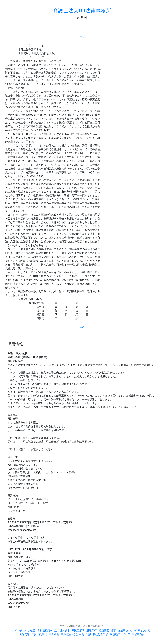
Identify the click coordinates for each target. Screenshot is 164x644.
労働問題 (25, 634)
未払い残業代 (39, 634)
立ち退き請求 (62, 630)
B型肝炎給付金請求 (97, 634)
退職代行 (92, 630)
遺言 (113, 630)
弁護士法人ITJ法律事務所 (82, 11)
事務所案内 (138, 634)
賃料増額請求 (45, 630)
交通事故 (123, 630)
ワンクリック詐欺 (140, 630)
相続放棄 (104, 630)
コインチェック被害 (24, 630)
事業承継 (54, 634)
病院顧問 (115, 634)
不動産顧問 (78, 630)
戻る (82, 37)
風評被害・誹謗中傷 (73, 634)
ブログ (126, 634)
